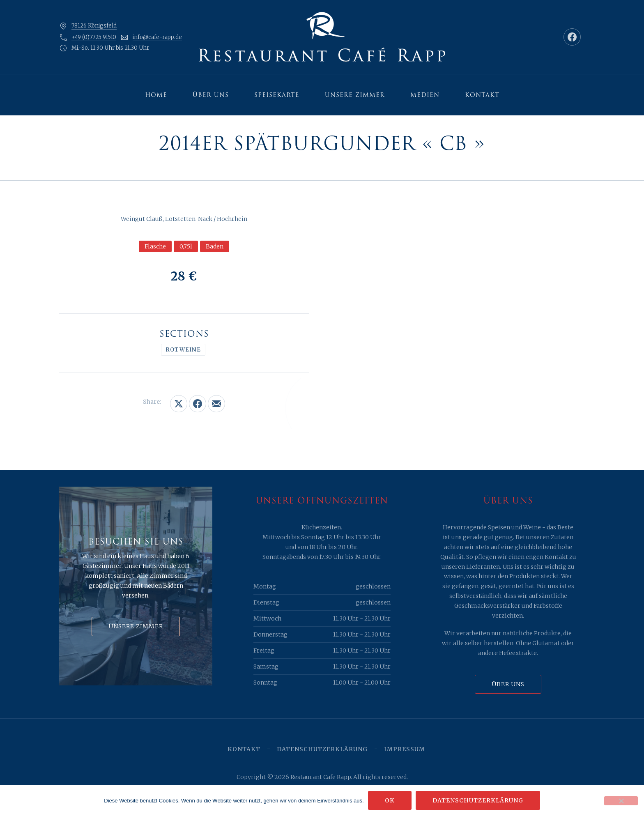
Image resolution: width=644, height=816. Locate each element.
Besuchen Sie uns (136, 542)
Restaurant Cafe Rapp (321, 777)
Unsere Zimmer (355, 95)
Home (156, 95)
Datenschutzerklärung (322, 749)
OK (390, 800)
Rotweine (183, 350)
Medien (425, 95)
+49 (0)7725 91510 (94, 37)
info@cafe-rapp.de (157, 37)
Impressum (405, 749)
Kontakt (482, 95)
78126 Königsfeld (94, 26)
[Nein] (621, 801)
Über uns (211, 95)
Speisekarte (277, 95)
